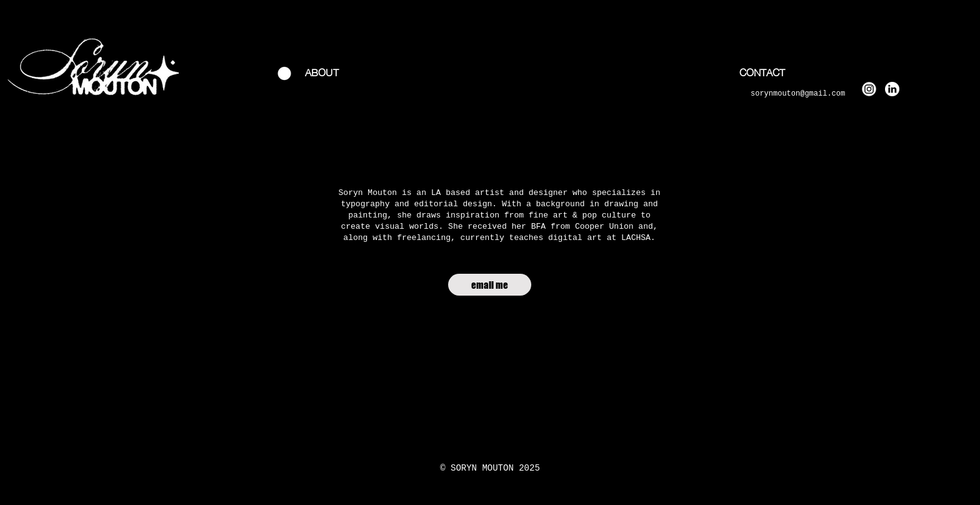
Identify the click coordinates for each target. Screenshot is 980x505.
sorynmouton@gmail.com (798, 94)
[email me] (490, 285)
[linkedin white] (892, 89)
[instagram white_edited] (869, 89)
